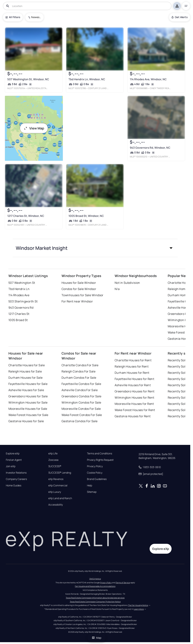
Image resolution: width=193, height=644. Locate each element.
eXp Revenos (56, 479)
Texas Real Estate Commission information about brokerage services (95, 598)
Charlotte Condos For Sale (80, 365)
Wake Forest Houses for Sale (28, 415)
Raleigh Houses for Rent (132, 366)
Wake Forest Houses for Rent (135, 410)
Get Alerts (180, 17)
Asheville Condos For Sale (80, 390)
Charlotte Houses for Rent (133, 360)
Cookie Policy (95, 473)
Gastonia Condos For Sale (80, 421)
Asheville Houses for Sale (26, 390)
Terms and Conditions (100, 453)
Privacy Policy (95, 466)
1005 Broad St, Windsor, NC (86, 216)
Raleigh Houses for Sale (25, 371)
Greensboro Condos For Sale (81, 396)
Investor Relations (16, 473)
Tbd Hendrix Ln (19, 289)
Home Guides (14, 485)
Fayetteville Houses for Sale (28, 384)
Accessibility (56, 505)
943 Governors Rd (21, 308)
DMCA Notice (95, 579)
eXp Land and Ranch (60, 498)
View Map (34, 128)
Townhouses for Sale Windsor (82, 295)
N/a (117, 289)
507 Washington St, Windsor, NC (28, 79)
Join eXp (11, 466)
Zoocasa (53, 460)
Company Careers (16, 479)
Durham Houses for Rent (132, 373)
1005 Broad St (18, 320)
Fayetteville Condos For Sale (81, 384)
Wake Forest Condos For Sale (82, 415)
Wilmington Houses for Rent (134, 398)
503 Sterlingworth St (23, 301)
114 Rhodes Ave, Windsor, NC (148, 79)
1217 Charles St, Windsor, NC (26, 216)
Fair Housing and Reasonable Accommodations (95, 586)
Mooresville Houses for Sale (28, 409)
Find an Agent (14, 460)
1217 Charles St (19, 314)
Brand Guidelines (97, 479)
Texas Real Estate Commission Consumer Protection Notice (95, 602)
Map (96, 638)
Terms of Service (123, 583)
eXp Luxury (55, 492)
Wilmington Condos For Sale (81, 402)
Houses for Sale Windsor (79, 283)
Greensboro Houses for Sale (28, 396)
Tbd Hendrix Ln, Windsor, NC (87, 79)
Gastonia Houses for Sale (26, 421)
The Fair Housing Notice (138, 605)
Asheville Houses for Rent (133, 385)
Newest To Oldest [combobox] (36, 17)
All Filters (13, 17)
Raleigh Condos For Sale (78, 371)
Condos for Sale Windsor (79, 289)
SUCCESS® (55, 466)
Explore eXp (13, 453)
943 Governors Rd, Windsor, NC (150, 148)
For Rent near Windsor (77, 301)
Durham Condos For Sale (79, 378)
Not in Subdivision (127, 283)
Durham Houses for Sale (26, 378)
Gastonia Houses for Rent (133, 416)
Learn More (139, 609)
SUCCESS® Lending (60, 473)
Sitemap (92, 492)
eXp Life (53, 453)
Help (90, 485)
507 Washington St (22, 283)
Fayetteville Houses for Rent (134, 379)
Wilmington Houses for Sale (28, 402)
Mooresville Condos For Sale (81, 409)
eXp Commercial (58, 485)
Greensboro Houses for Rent (134, 391)
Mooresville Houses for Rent (134, 404)
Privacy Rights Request (100, 460)
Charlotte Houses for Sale (27, 365)
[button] (95, 248)
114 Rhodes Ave (19, 295)
